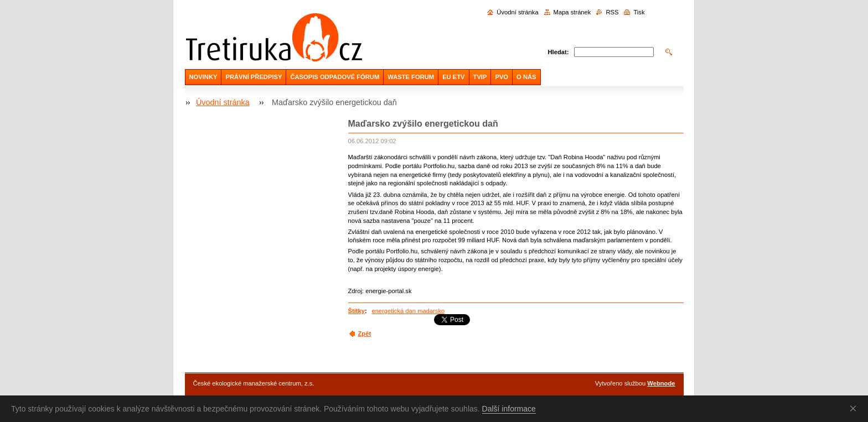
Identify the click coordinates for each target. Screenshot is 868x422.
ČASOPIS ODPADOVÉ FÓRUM (335, 77)
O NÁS (526, 77)
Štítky (356, 311)
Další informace (509, 409)
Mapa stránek (572, 12)
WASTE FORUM (411, 77)
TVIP (480, 77)
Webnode (661, 383)
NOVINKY (203, 77)
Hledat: (559, 52)
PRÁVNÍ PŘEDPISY (254, 77)
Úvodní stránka (517, 12)
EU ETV (453, 77)
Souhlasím (855, 408)
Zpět (365, 334)
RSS (612, 12)
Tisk (639, 12)
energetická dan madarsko (408, 311)
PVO (502, 77)
